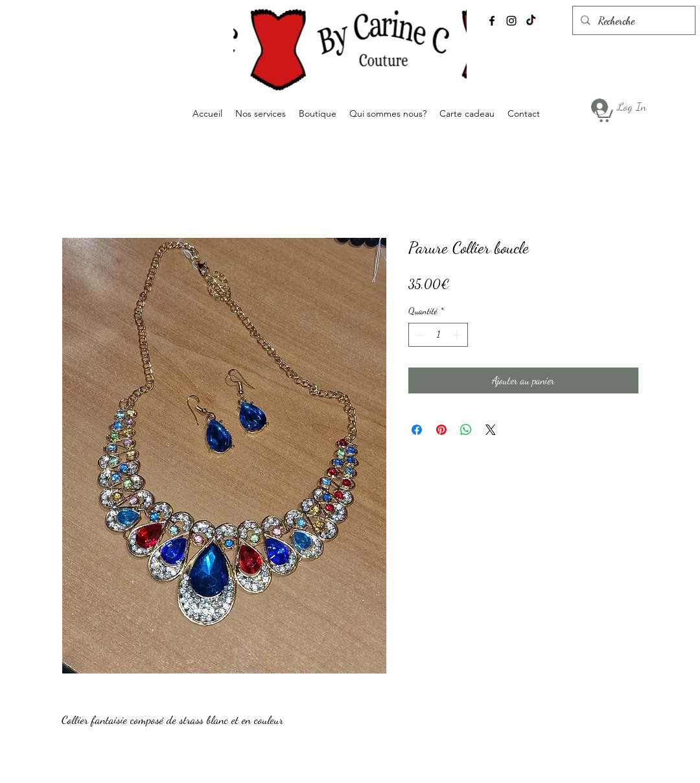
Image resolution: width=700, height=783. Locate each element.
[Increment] (458, 335)
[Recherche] (633, 21)
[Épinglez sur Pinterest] (441, 430)
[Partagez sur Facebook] (417, 430)
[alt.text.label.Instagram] (511, 21)
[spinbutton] (438, 335)
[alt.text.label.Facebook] (492, 21)
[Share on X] (491, 430)
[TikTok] (531, 21)
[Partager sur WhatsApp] (466, 430)
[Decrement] (418, 335)
